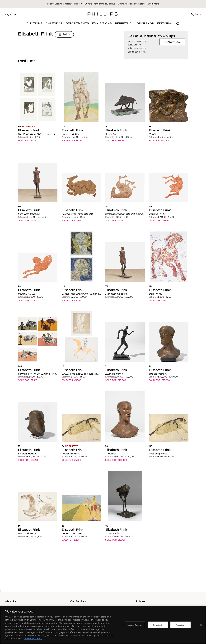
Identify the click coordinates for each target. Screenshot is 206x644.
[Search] (178, 24)
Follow (64, 34)
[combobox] (11, 14)
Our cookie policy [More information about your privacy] (33, 639)
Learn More (154, 4)
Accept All (180, 625)
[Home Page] (103, 14)
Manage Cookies (135, 625)
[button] (38, 109)
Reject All (158, 625)
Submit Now (172, 42)
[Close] (201, 625)
